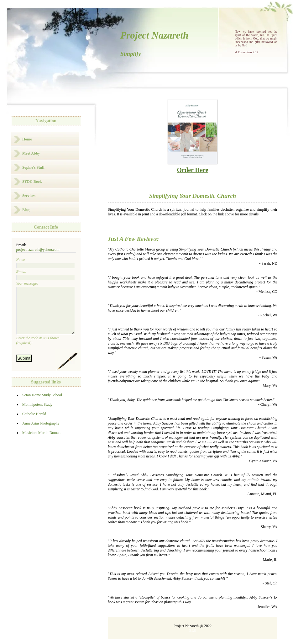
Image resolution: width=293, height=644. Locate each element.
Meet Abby (31, 153)
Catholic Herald (34, 423)
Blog (26, 210)
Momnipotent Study (37, 414)
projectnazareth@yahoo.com (38, 250)
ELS (193, 631)
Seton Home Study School (42, 404)
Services (29, 196)
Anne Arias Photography (41, 433)
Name (46, 263)
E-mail (46, 275)
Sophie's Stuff (33, 167)
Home (27, 139)
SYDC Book (32, 182)
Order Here (192, 166)
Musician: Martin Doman (41, 442)
